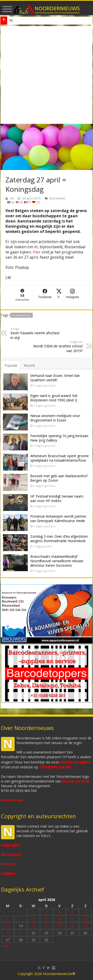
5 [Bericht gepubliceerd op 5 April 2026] (85, 912)
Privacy (8, 864)
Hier (37, 252)
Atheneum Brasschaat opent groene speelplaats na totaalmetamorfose (60, 458)
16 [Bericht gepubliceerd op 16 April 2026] (46, 926)
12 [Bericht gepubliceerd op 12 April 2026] (85, 919)
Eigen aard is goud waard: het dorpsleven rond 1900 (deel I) (54, 398)
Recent (29, 365)
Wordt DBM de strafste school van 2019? (57, 347)
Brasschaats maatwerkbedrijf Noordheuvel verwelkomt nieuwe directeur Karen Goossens (57, 561)
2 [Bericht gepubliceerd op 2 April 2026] (46, 912)
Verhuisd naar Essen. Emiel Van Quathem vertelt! (55, 378)
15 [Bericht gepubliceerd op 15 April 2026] (33, 926)
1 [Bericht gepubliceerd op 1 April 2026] (33, 912)
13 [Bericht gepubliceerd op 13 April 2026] (8, 926)
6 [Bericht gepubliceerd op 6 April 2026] (8, 919)
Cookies (8, 873)
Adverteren (12, 800)
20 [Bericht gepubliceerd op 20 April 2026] (8, 933)
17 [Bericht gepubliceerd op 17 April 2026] (60, 926)
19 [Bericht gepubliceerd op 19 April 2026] (85, 926)
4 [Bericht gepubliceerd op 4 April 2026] (72, 912)
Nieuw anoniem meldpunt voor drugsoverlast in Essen (47, 20)
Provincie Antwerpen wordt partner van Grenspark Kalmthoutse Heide (58, 518)
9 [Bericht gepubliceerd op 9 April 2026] (46, 919)
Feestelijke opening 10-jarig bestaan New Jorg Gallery (59, 438)
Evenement (57, 198)
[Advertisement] (46, 75)
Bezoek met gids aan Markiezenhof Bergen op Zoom (59, 478)
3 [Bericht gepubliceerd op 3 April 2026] (60, 912)
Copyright (10, 845)
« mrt (5, 946)
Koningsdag (22, 315)
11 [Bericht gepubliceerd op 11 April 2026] (72, 919)
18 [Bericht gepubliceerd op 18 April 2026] (72, 926)
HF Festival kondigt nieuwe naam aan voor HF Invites (57, 498)
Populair (11, 365)
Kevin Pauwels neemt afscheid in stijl (36, 333)
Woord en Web (76, 781)
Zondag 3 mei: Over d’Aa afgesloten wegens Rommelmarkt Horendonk (59, 539)
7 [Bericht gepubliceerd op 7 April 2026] (21, 919)
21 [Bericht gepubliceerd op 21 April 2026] (21, 933)
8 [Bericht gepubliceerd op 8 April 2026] (33, 919)
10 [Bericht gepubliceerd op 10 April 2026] (60, 919)
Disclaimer (11, 854)
